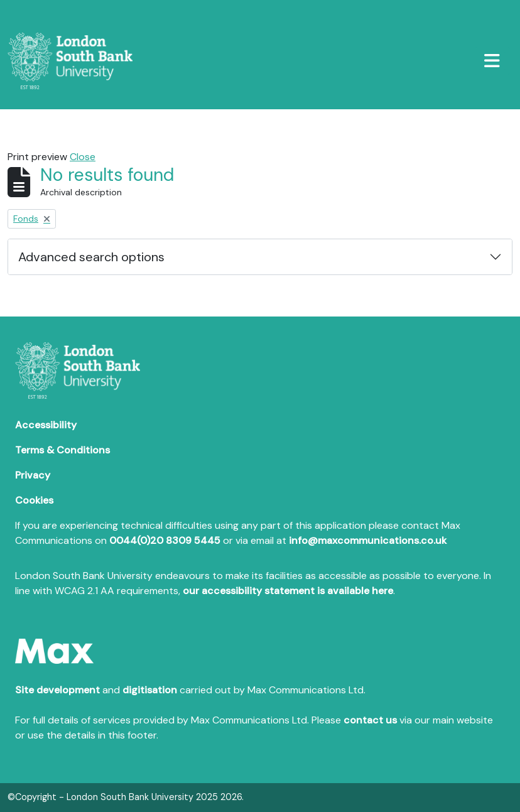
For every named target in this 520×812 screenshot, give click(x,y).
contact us (370, 720)
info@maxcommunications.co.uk (368, 540)
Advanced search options (91, 257)
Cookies (34, 500)
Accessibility (46, 425)
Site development (57, 690)
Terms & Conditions (62, 450)
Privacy (33, 475)
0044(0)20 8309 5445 (165, 540)
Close (83, 157)
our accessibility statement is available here (288, 591)
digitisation (150, 690)
